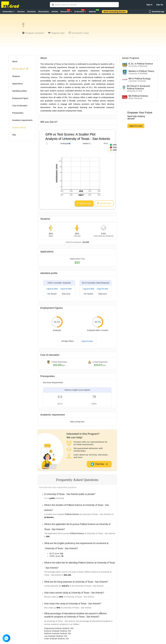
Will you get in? (20, 69)
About (15, 61)
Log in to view (52, 289)
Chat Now (99, 464)
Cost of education (20, 106)
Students (16, 76)
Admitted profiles (20, 91)
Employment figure (20, 98)
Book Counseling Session (115, 12)
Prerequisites (18, 113)
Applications (18, 84)
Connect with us (19, 127)
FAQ (14, 135)
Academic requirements (22, 120)
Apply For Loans (136, 126)
